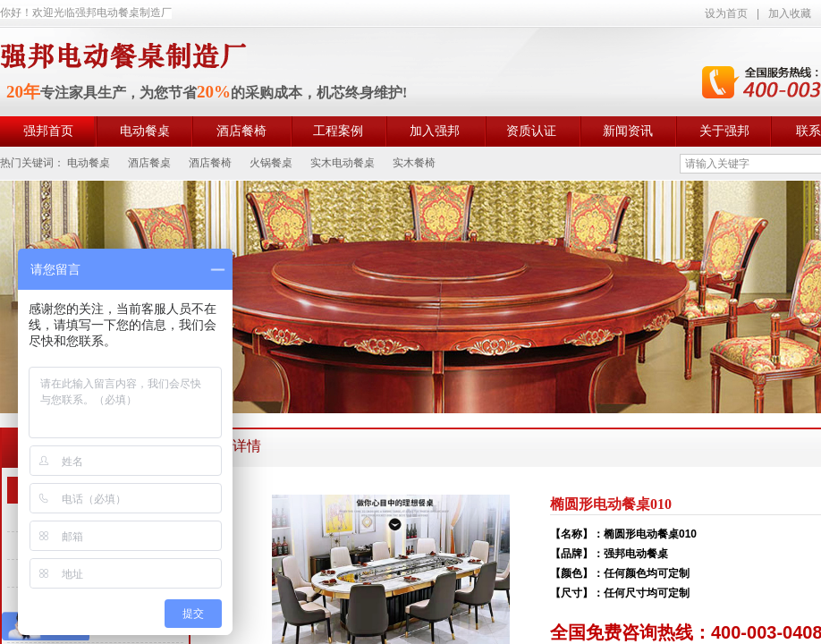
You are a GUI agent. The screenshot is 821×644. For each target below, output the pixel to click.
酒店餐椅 (241, 131)
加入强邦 (435, 131)
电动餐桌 (145, 131)
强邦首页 (48, 131)
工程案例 (338, 131)
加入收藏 (790, 13)
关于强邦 (724, 131)
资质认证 (531, 131)
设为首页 (726, 13)
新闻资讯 (628, 131)
